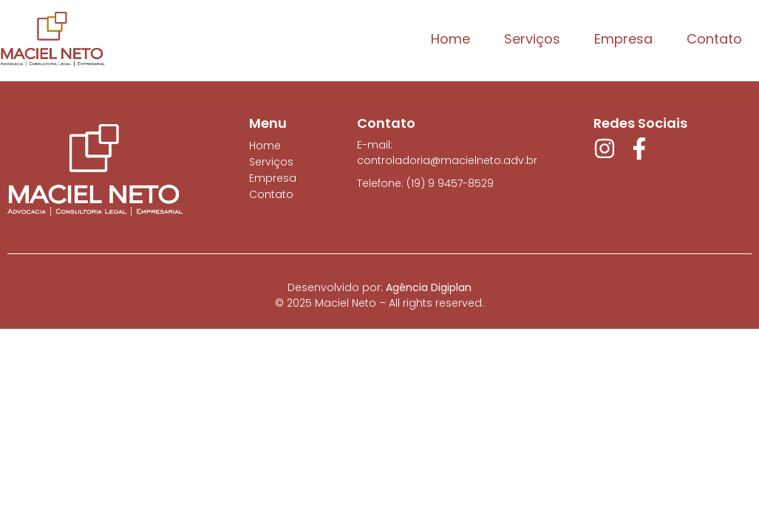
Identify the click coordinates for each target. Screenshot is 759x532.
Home (450, 39)
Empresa (623, 39)
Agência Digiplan (429, 287)
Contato (714, 39)
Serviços (532, 39)
